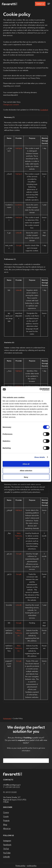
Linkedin (7, 857)
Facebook (7, 845)
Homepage (7, 718)
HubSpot (19, 148)
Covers (6, 812)
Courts (6, 816)
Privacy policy (20, 866)
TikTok (6, 849)
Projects (6, 820)
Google (19, 245)
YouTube (7, 853)
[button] (49, 4)
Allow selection (26, 470)
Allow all (26, 464)
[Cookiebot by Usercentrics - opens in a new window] (40, 389)
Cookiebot (44, 110)
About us (7, 828)
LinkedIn (19, 233)
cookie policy (32, 866)
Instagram (7, 841)
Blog (5, 824)
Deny (26, 477)
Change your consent (11, 105)
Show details (40, 457)
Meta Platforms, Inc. (19, 536)
